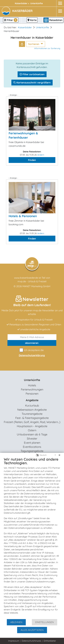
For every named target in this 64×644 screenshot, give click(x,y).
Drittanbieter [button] (50, 641)
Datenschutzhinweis (31, 641)
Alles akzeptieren (32, 630)
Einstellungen (45, 622)
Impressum (14, 641)
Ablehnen (16, 622)
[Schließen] (59, 455)
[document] (32, 538)
